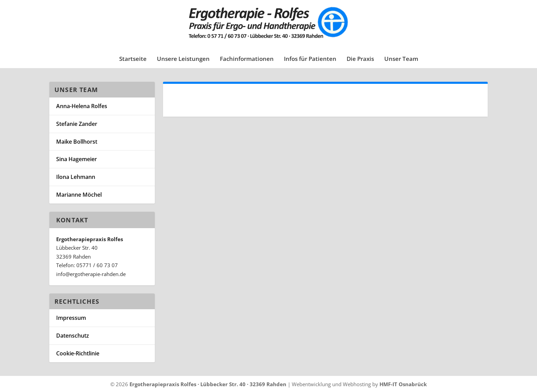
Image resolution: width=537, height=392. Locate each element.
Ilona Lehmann (76, 177)
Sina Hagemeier (77, 159)
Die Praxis (360, 59)
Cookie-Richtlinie (78, 353)
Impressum (71, 318)
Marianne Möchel (79, 195)
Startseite (133, 59)
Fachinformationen (247, 59)
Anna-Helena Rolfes (82, 106)
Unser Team (401, 59)
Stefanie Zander (77, 124)
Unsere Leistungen (183, 59)
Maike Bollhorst (77, 142)
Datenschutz (73, 336)
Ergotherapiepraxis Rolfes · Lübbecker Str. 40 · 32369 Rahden (208, 384)
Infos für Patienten (310, 59)
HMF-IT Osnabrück (403, 384)
